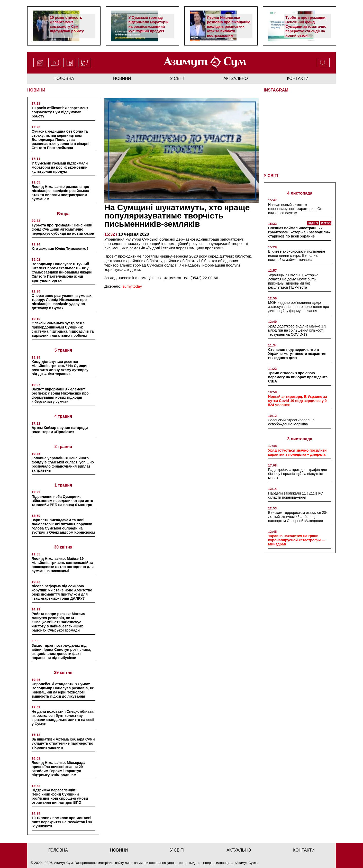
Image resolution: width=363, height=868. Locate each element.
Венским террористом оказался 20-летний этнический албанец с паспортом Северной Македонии (298, 517)
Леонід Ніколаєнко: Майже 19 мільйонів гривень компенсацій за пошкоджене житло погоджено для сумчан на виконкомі (63, 565)
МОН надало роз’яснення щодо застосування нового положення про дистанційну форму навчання (299, 307)
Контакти (298, 79)
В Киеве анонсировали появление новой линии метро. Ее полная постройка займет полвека (297, 255)
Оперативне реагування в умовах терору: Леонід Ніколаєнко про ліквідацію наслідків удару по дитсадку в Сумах (62, 302)
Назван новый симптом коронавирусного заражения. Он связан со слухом (295, 209)
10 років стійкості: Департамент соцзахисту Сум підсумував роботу (67, 24)
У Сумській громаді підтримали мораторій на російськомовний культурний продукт (148, 24)
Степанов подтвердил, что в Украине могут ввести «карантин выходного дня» (297, 354)
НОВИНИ (36, 90)
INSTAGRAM (276, 90)
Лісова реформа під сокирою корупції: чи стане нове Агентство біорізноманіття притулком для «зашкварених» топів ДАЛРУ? (62, 592)
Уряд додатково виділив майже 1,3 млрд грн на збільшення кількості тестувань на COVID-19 (297, 330)
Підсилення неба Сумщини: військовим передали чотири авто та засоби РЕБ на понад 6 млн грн (62, 501)
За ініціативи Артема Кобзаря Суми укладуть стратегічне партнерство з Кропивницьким (63, 743)
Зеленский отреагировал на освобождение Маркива (291, 422)
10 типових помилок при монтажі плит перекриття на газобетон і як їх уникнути (62, 822)
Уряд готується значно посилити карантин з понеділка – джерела (297, 452)
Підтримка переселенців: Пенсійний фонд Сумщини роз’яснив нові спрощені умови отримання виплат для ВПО (60, 796)
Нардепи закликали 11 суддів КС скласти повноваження (296, 495)
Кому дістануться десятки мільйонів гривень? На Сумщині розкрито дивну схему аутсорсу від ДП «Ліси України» (61, 368)
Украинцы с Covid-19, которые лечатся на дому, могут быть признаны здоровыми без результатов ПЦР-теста (293, 281)
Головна (64, 79)
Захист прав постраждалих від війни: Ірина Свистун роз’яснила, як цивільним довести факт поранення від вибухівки (61, 652)
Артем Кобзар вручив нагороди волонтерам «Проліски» (60, 430)
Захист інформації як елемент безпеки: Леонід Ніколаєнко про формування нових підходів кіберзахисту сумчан (60, 395)
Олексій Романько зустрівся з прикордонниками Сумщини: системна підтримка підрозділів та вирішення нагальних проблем (63, 329)
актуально (236, 79)
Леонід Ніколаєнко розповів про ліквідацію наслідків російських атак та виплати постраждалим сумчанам (229, 29)
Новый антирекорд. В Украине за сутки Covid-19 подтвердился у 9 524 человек (298, 401)
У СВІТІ (271, 176)
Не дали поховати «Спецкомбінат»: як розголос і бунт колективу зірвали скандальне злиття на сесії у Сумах (63, 718)
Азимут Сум (246, 863)
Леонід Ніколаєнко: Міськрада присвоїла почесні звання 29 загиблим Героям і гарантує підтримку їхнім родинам (58, 769)
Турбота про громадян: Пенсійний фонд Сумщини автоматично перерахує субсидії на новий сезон (306, 26)
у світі (177, 79)
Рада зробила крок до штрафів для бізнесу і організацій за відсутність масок (298, 474)
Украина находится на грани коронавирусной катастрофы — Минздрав (297, 540)
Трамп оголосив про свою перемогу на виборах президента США (298, 377)
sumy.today (132, 286)
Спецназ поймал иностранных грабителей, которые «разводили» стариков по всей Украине (299, 232)
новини (122, 79)
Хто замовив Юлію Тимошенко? (60, 249)
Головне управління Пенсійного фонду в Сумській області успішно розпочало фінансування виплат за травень (63, 464)
